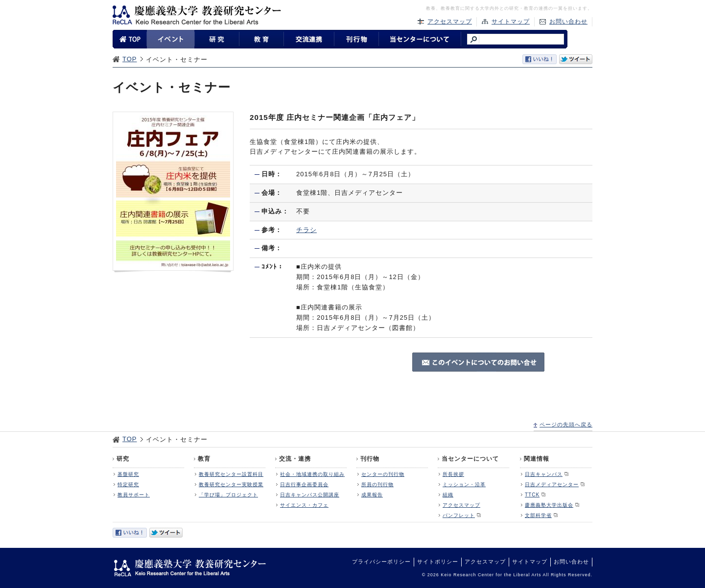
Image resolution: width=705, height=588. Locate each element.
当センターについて (470, 459)
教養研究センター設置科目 (231, 474)
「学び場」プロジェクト (228, 495)
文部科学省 (538, 515)
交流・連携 (295, 459)
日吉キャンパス (544, 474)
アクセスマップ (450, 22)
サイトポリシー (438, 562)
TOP (130, 59)
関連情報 (537, 459)
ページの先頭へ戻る (566, 424)
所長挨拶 (453, 474)
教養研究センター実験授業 (231, 484)
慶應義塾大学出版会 (549, 505)
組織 (448, 495)
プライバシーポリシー (381, 562)
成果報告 (372, 495)
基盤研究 (128, 474)
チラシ (306, 230)
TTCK (532, 495)
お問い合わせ (568, 22)
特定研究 (128, 484)
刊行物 (370, 459)
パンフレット (459, 515)
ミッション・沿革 (464, 484)
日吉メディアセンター (552, 484)
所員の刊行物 (377, 484)
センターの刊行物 (383, 474)
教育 (204, 459)
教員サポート (134, 495)
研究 (123, 459)
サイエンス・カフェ (304, 505)
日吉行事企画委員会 (304, 484)
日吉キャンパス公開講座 (310, 495)
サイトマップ (511, 22)
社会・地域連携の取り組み (312, 474)
